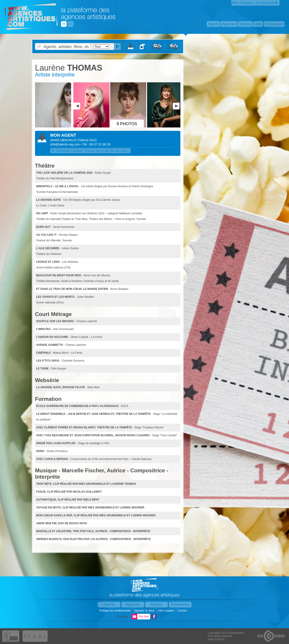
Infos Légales (166, 611)
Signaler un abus (145, 611)
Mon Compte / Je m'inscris (253, 3)
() (87, 140)
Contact (183, 611)
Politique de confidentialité (115, 611)
